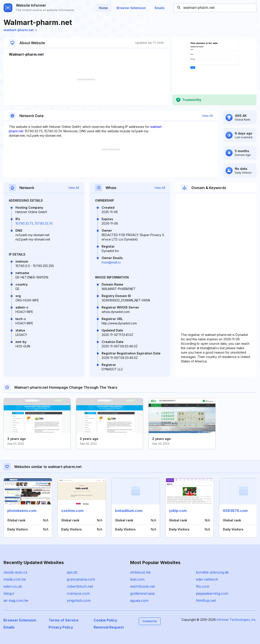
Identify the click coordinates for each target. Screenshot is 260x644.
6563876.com (235, 511)
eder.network (207, 579)
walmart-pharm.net (20, 30)
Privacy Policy (61, 627)
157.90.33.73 (24, 223)
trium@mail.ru (111, 262)
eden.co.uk (13, 586)
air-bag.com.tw (16, 600)
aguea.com (139, 600)
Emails (160, 8)
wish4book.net (142, 586)
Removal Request (109, 627)
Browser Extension (131, 8)
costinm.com (72, 511)
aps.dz (72, 572)
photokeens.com (22, 511)
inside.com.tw (15, 579)
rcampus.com (78, 593)
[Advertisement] (86, 92)
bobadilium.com (129, 511)
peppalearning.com (212, 593)
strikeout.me (140, 572)
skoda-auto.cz (15, 572)
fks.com (203, 586)
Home (103, 8)
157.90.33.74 (44, 223)
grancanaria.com (81, 579)
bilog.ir (9, 593)
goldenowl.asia (142, 593)
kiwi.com (137, 579)
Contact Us (150, 621)
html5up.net (206, 600)
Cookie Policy (105, 620)
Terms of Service (64, 620)
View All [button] (207, 116)
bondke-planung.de (212, 572)
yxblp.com (178, 511)
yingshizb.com (79, 600)
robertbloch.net (80, 586)
